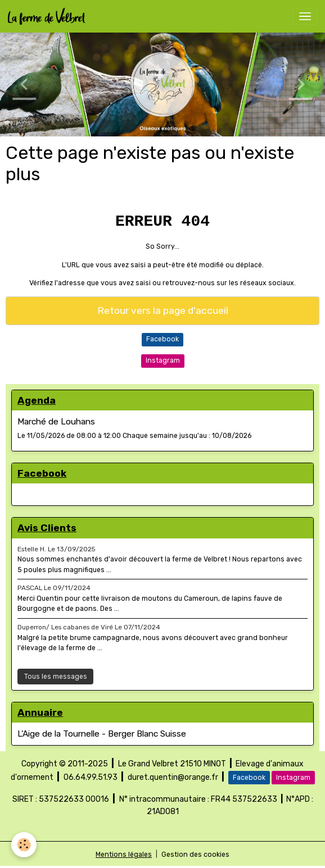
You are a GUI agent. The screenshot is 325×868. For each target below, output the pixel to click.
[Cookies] (24, 845)
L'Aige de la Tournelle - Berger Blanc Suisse (102, 734)
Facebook (162, 339)
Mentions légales (124, 855)
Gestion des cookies (195, 855)
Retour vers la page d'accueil (163, 310)
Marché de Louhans (56, 422)
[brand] (49, 16)
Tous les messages (56, 677)
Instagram (163, 360)
